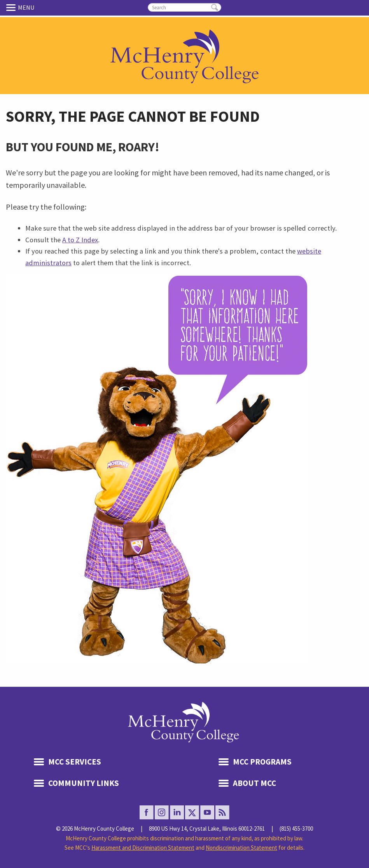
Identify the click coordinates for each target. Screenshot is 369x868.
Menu (12, 7)
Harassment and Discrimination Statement (143, 848)
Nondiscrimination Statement (241, 848)
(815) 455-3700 (296, 829)
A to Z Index (80, 240)
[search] (184, 7)
